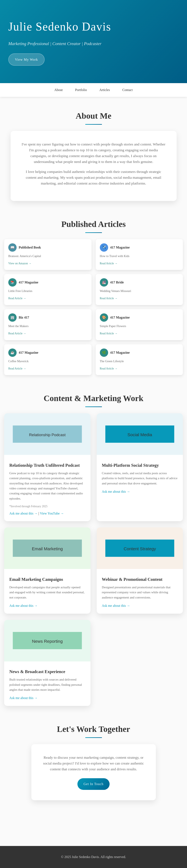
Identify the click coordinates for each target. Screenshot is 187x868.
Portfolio (81, 90)
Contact (127, 90)
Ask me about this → (23, 513)
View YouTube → (52, 513)
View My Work (26, 60)
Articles (105, 90)
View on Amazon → (20, 263)
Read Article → (109, 263)
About (59, 90)
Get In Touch (94, 784)
